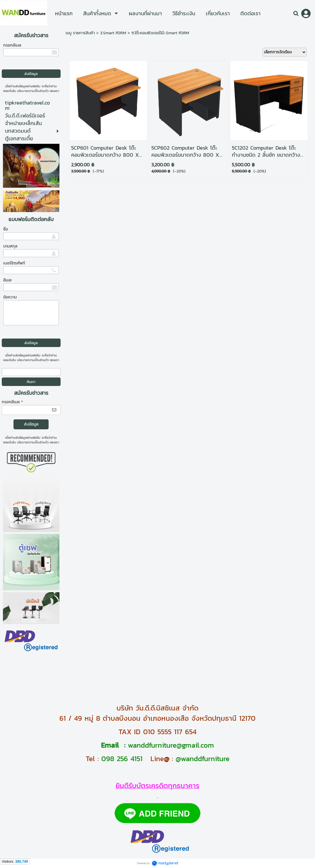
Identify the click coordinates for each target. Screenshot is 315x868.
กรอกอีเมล (12, 45)
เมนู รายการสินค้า (80, 33)
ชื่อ (6, 229)
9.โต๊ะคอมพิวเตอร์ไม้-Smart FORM (160, 33)
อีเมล (7, 280)
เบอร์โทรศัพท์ (14, 263)
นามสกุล (10, 246)
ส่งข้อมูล (31, 424)
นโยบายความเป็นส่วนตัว (33, 91)
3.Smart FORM (113, 33)
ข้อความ (10, 297)
